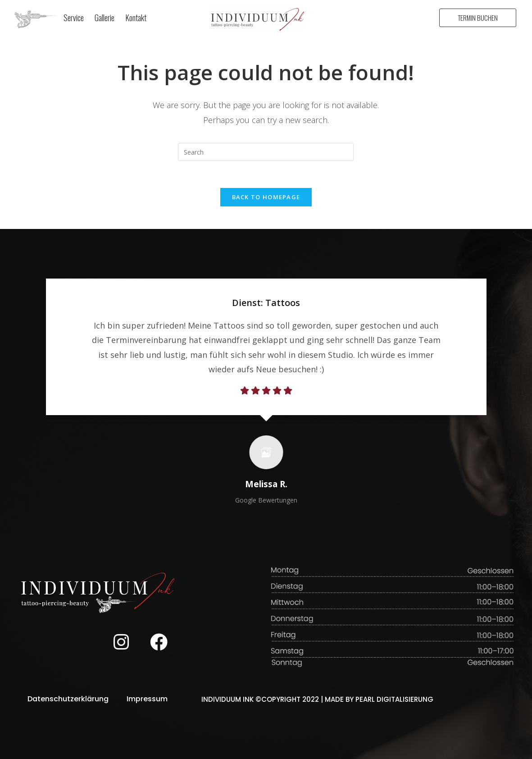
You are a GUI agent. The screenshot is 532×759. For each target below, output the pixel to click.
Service (74, 18)
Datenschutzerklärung (68, 699)
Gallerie (105, 18)
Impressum (147, 699)
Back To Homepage (266, 197)
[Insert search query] (266, 152)
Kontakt (136, 18)
